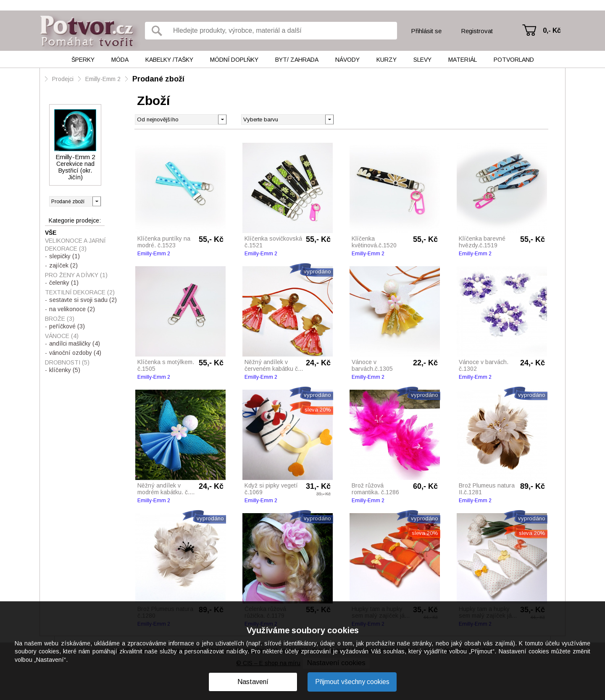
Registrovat (477, 31)
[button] (329, 119)
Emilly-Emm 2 (103, 79)
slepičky (64, 256)
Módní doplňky (234, 60)
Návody (347, 60)
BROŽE (60, 319)
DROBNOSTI (67, 362)
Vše (51, 233)
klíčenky (65, 370)
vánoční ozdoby (75, 353)
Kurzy (387, 60)
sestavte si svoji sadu (83, 300)
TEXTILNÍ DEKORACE (80, 292)
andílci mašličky (75, 343)
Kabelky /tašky (169, 60)
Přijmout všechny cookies (352, 682)
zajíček (63, 265)
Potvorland (514, 60)
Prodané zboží (158, 79)
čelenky (64, 283)
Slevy (422, 60)
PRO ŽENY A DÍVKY (76, 275)
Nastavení (253, 682)
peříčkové (67, 326)
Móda (120, 60)
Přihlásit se (426, 31)
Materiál (463, 60)
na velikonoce (72, 309)
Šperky (83, 60)
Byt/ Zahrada (297, 60)
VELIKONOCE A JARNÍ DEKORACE (75, 245)
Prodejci (63, 79)
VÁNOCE (62, 336)
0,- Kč (552, 30)
